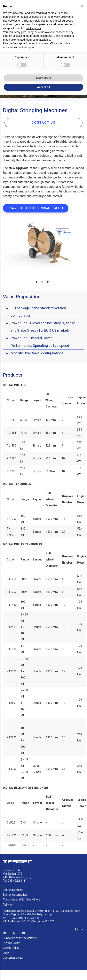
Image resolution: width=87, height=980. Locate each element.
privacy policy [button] (59, 17)
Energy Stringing (13, 890)
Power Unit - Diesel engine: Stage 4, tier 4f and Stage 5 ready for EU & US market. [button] (43, 327)
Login (6, 953)
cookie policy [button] (33, 28)
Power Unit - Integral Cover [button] (31, 338)
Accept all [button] (43, 87)
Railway (8, 905)
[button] (82, 6)
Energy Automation (15, 895)
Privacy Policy (11, 943)
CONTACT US (43, 123)
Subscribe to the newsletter (20, 938)
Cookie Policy (11, 948)
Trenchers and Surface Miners (22, 900)
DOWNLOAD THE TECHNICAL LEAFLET (36, 208)
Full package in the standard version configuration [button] (38, 312)
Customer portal (13, 958)
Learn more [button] (43, 78)
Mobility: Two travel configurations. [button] (38, 353)
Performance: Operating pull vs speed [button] (40, 346)
